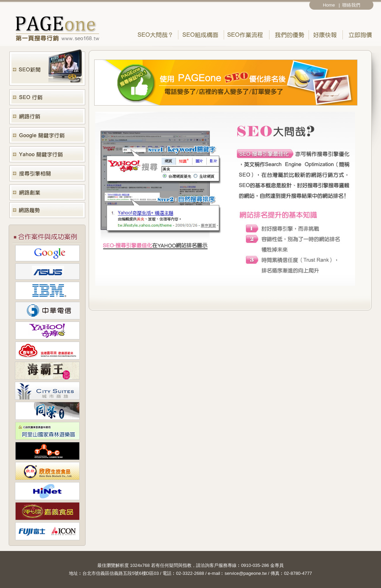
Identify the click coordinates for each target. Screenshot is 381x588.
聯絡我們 (352, 5)
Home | (331, 5)
